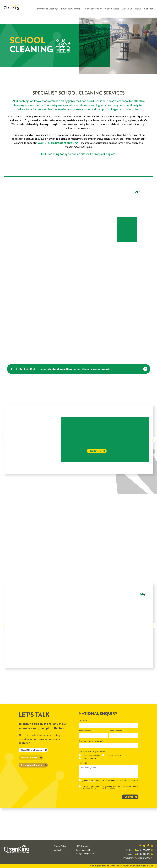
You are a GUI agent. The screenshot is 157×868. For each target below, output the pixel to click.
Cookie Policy (60, 850)
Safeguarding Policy (85, 854)
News (138, 9)
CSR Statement (83, 846)
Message (83, 763)
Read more (95, 451)
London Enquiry (29, 758)
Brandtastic (148, 866)
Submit (129, 797)
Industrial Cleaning (71, 9)
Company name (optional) (91, 741)
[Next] (153, 440)
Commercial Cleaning (46, 9)
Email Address (116, 731)
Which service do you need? (93, 751)
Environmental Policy (85, 850)
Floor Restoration (93, 9)
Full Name (84, 720)
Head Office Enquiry (32, 750)
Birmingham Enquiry (32, 765)
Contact (149, 9)
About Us (127, 9)
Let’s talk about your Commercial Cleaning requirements (61, 369)
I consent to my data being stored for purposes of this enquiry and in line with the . (109, 781)
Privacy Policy (90, 782)
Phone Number (86, 731)
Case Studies (112, 9)
